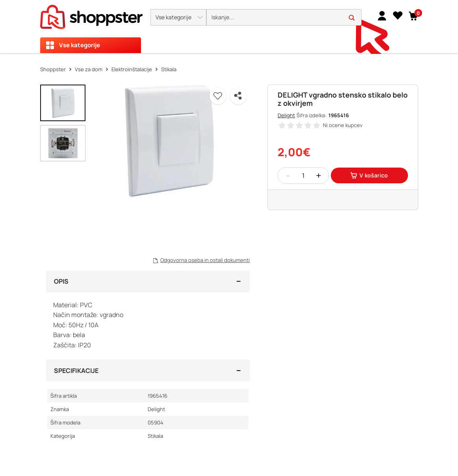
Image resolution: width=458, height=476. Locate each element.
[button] (178, 17)
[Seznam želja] (398, 15)
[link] (382, 15)
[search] (284, 18)
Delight (286, 115)
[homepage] (91, 15)
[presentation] (229, 27)
